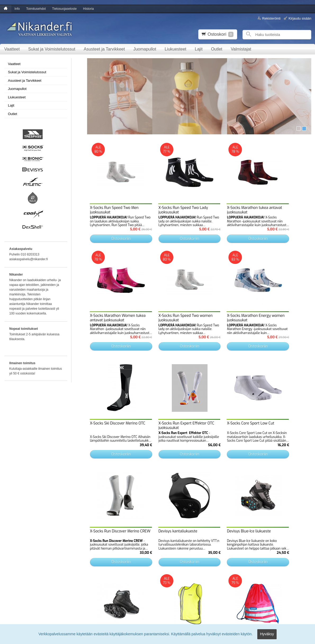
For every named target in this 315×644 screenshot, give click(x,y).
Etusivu (8, 560)
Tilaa (93, 594)
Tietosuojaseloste (64, 9)
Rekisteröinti (271, 18)
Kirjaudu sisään (300, 18)
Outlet (217, 49)
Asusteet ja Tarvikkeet (104, 49)
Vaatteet (12, 49)
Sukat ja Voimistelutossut (52, 49)
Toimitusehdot (36, 9)
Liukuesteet (175, 49)
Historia (89, 9)
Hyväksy (267, 635)
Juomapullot (145, 49)
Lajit (199, 49)
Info (17, 9)
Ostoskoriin (115, 227)
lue (138, 585)
